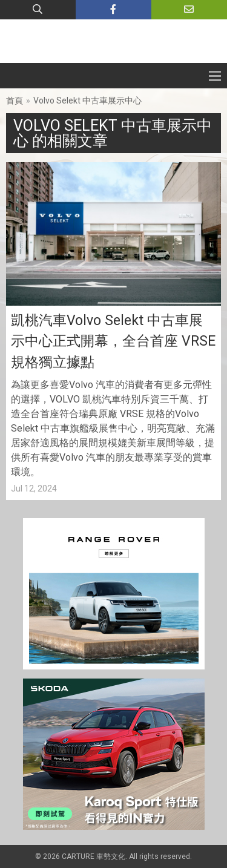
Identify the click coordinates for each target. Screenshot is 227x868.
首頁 (15, 100)
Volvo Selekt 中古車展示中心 (87, 100)
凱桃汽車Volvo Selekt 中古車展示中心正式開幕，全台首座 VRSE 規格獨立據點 (113, 341)
